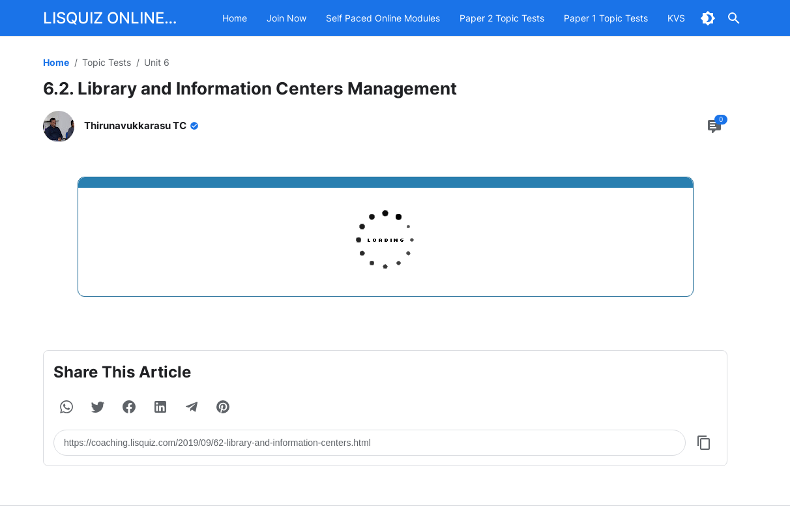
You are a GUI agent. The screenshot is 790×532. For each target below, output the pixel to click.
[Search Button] (734, 18)
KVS (676, 18)
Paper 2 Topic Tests (502, 18)
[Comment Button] (714, 126)
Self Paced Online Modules (383, 18)
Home (235, 18)
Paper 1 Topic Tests (606, 18)
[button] (66, 407)
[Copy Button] (704, 443)
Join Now (286, 18)
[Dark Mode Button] (708, 18)
